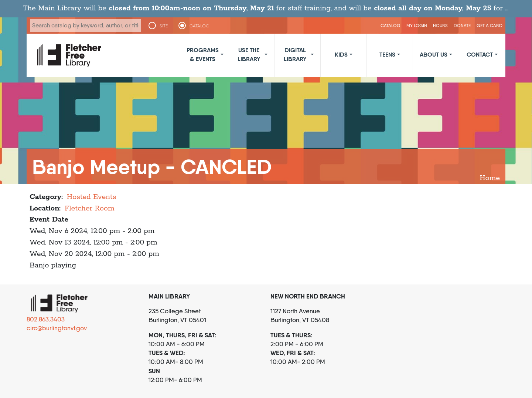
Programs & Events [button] (203, 54)
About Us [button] (434, 54)
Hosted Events (92, 197)
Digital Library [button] (295, 54)
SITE (164, 26)
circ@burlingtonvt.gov (57, 328)
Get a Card (490, 25)
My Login (417, 25)
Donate (462, 25)
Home (490, 178)
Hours (440, 25)
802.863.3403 (46, 319)
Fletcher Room (90, 208)
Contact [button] (480, 54)
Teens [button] (387, 54)
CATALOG (199, 26)
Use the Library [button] (249, 54)
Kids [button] (341, 54)
